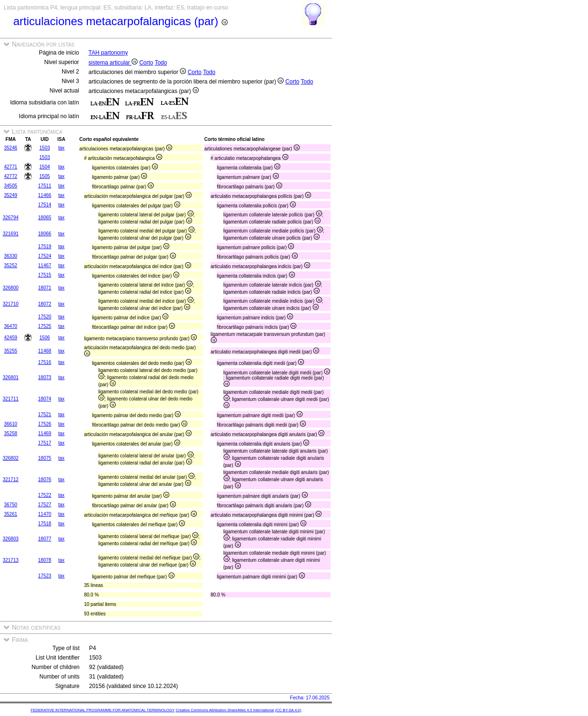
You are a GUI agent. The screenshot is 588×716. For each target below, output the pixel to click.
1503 (45, 148)
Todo (161, 63)
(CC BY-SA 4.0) (288, 710)
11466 (45, 195)
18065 (45, 218)
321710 (11, 304)
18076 (45, 479)
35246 (10, 148)
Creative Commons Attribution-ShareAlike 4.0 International (225, 710)
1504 (45, 167)
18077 (45, 539)
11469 (45, 433)
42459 (10, 338)
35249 (10, 195)
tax (61, 148)
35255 (10, 351)
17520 (45, 317)
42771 (10, 167)
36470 (10, 326)
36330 (10, 256)
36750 (10, 505)
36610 (10, 424)
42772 (10, 176)
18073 (45, 377)
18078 (45, 560)
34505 (10, 186)
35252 (10, 265)
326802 (11, 458)
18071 (45, 288)
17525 (45, 326)
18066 (45, 234)
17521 (45, 414)
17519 (45, 246)
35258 (10, 433)
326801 (11, 377)
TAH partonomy (108, 53)
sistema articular (113, 63)
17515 (45, 275)
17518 (45, 524)
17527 (45, 505)
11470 (45, 514)
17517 (45, 443)
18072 (45, 304)
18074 (45, 399)
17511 (45, 186)
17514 (45, 205)
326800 (11, 288)
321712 (11, 479)
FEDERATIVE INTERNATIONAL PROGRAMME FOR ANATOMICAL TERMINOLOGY (103, 710)
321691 (11, 234)
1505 (45, 176)
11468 (45, 351)
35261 (10, 514)
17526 (45, 424)
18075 (45, 458)
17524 (45, 256)
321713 (11, 560)
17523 (45, 576)
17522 (45, 495)
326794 (11, 218)
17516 (45, 362)
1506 (45, 338)
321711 (11, 399)
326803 (11, 539)
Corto (146, 63)
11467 (45, 265)
